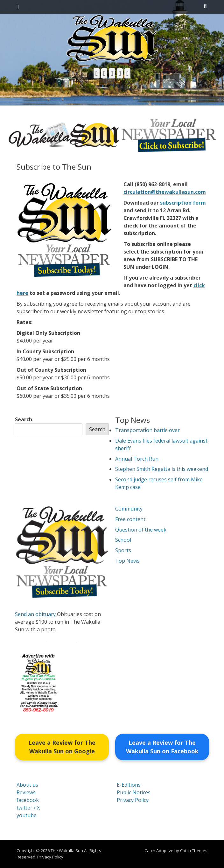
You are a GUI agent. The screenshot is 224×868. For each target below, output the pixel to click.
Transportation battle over (147, 430)
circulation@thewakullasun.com (165, 192)
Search (24, 419)
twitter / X (28, 808)
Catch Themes (194, 851)
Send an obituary (35, 614)
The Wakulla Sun (67, 851)
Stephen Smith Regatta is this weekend (162, 469)
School (123, 540)
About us (27, 785)
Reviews (26, 792)
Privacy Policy (133, 800)
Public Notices (134, 792)
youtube (27, 815)
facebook (28, 800)
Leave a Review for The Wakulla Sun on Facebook (162, 747)
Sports (123, 550)
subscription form (183, 203)
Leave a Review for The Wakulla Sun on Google (62, 747)
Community (129, 509)
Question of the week (141, 530)
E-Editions (129, 785)
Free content (130, 519)
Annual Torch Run (137, 459)
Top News (127, 561)
